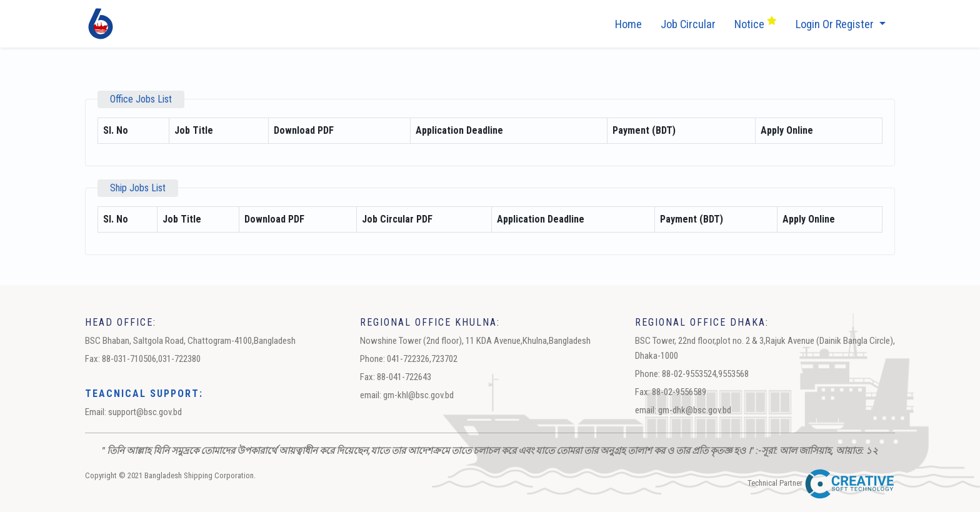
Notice (756, 23)
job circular (688, 24)
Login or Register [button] (836, 24)
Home (628, 24)
